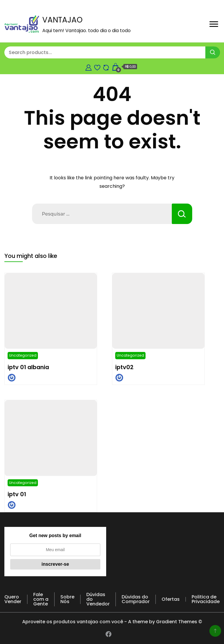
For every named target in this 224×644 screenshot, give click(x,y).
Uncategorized (23, 355)
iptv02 (124, 367)
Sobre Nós (67, 599)
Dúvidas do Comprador (136, 599)
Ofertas (171, 599)
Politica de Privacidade (206, 599)
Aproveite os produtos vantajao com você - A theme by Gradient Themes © (112, 622)
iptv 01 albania (28, 367)
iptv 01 (17, 494)
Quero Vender (13, 599)
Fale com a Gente (41, 599)
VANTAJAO (62, 20)
